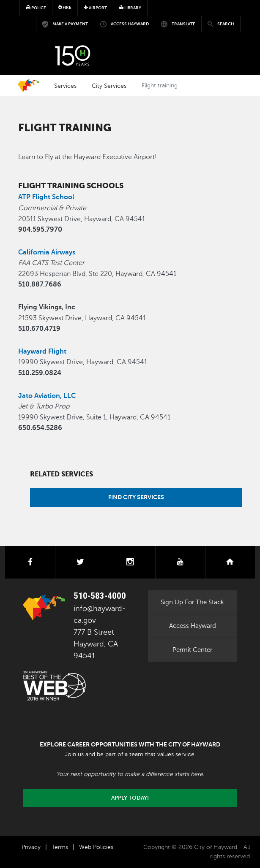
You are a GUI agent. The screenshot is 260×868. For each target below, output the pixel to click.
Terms (60, 847)
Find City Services (136, 497)
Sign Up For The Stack (192, 602)
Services (65, 86)
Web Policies (96, 847)
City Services (109, 86)
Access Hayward (193, 626)
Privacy (31, 847)
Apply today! (130, 798)
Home (28, 86)
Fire (65, 7)
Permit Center (192, 650)
